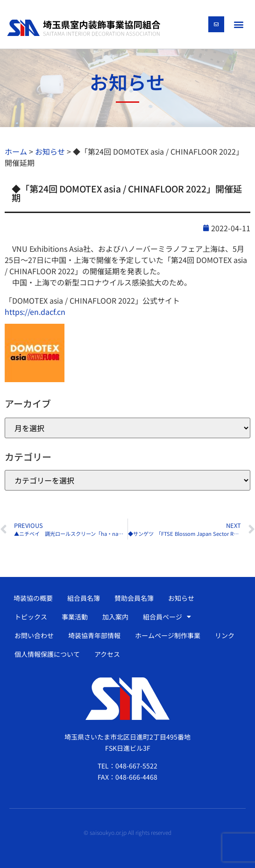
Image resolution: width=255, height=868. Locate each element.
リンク (225, 635)
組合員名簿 (84, 598)
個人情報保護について (47, 654)
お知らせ (181, 598)
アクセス (107, 654)
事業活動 (75, 617)
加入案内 (115, 617)
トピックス (31, 617)
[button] (238, 24)
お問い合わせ (34, 635)
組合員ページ (167, 617)
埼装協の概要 (33, 598)
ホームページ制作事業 (168, 635)
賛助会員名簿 (134, 598)
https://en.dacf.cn (35, 312)
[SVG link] (84, 28)
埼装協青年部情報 (94, 635)
